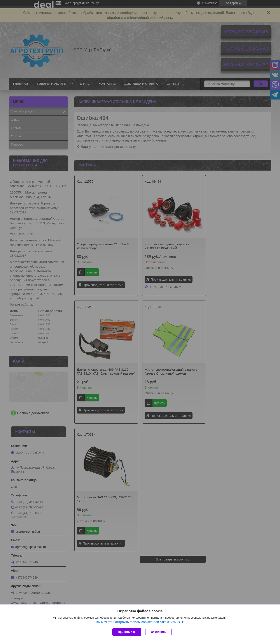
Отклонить (159, 632)
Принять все (127, 632)
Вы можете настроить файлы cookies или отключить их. (138, 622)
